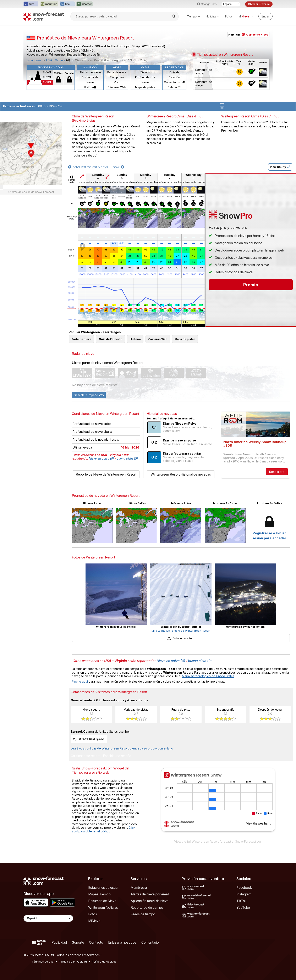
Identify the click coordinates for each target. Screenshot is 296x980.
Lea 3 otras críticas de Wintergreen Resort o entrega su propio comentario (122, 748)
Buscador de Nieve (90, 80)
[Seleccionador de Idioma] (231, 4)
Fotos (229, 16)
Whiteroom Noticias (103, 907)
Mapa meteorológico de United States (208, 676)
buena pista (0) (127, 458)
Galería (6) (174, 87)
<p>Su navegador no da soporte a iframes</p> (218, 802)
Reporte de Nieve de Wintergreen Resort (106, 474)
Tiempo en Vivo (117, 80)
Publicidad (59, 942)
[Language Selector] (48, 918)
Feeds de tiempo (143, 914)
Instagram (244, 894)
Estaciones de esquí (103, 888)
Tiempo (193, 16)
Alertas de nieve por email (150, 894)
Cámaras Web (117, 87)
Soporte (78, 942)
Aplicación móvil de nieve (150, 901)
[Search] (174, 16)
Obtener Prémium (259, 4)
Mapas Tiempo (99, 894)
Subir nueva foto (181, 638)
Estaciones (34, 60)
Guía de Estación (174, 75)
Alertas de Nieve (90, 72)
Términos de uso (43, 962)
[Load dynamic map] (2, 187)
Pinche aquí (80, 681)
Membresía (139, 888)
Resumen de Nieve (102, 901)
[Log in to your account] (265, 16)
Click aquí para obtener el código (104, 829)
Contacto (96, 942)
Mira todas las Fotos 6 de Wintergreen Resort (181, 631)
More (72, 219)
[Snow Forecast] (44, 16)
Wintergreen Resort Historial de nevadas (181, 474)
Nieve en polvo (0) (101, 458)
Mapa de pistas (145, 87)
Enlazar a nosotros (122, 942)
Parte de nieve (117, 72)
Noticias (213, 16)
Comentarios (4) (174, 82)
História (90, 87)
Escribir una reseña (117, 756)
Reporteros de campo (147, 907)
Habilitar (248, 35)
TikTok (242, 901)
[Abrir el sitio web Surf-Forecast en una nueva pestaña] (31, 4)
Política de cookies (104, 962)
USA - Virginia (56, 60)
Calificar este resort (85, 756)
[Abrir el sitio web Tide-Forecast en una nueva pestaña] (67, 4)
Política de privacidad (73, 962)
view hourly (280, 167)
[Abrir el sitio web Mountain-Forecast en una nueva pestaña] (49, 4)
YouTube (243, 907)
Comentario (150, 942)
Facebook (244, 888)
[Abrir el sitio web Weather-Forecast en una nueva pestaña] (85, 4)
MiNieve (94, 921)
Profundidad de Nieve (145, 80)
